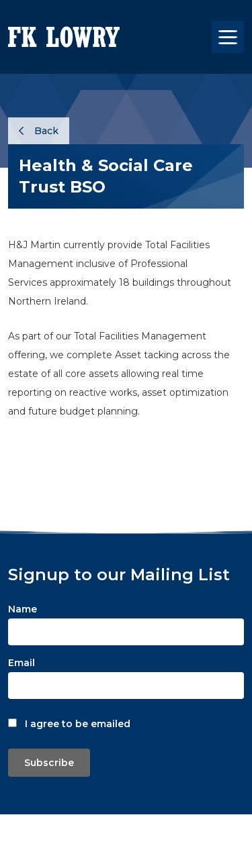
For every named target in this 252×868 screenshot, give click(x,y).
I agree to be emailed (78, 724)
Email (22, 663)
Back (39, 131)
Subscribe (49, 763)
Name (23, 609)
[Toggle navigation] (228, 37)
